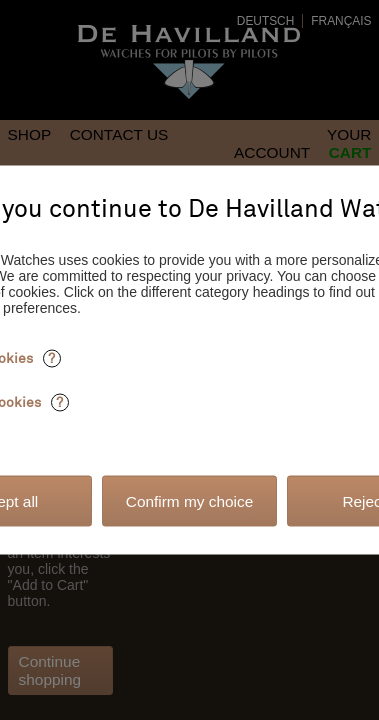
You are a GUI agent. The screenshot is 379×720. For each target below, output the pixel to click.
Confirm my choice (189, 500)
